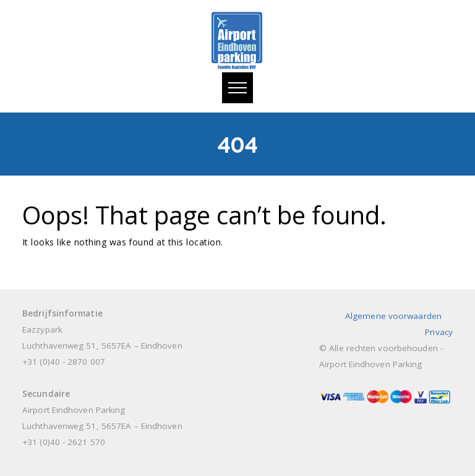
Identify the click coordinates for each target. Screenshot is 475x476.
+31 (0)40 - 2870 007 (64, 362)
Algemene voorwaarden (393, 316)
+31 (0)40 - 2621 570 (64, 442)
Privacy (439, 332)
